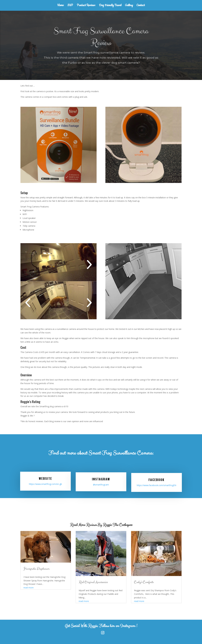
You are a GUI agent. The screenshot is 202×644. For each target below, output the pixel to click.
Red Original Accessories (93, 582)
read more (29, 588)
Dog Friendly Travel (110, 6)
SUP (70, 6)
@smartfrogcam (101, 485)
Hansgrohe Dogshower (36, 569)
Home (60, 6)
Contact (141, 6)
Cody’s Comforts (144, 582)
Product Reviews (86, 6)
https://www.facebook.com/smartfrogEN (156, 485)
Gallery (129, 6)
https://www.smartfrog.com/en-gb (45, 485)
